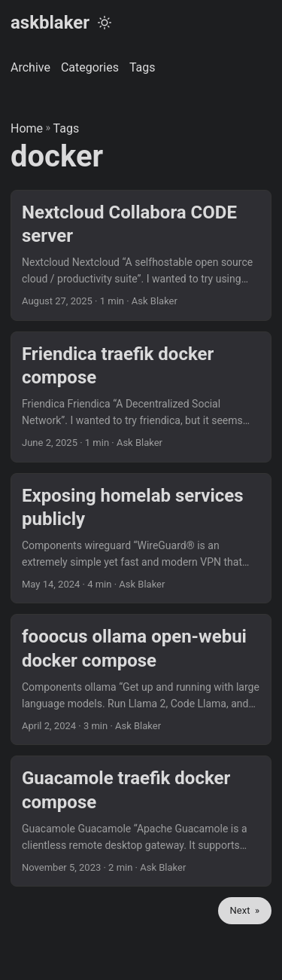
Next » (245, 910)
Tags (67, 128)
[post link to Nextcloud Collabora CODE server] (141, 255)
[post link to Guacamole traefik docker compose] (141, 821)
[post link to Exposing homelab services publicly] (141, 539)
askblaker (50, 23)
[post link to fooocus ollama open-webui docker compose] (141, 679)
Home (27, 128)
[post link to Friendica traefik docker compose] (141, 397)
